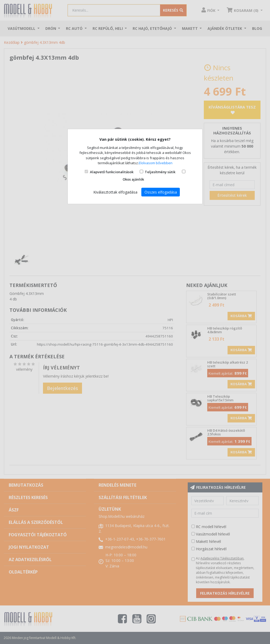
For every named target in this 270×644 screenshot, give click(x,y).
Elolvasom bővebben (156, 163)
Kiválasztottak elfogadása (115, 192)
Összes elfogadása (161, 192)
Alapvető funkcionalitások (112, 172)
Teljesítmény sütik (160, 172)
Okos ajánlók (133, 179)
